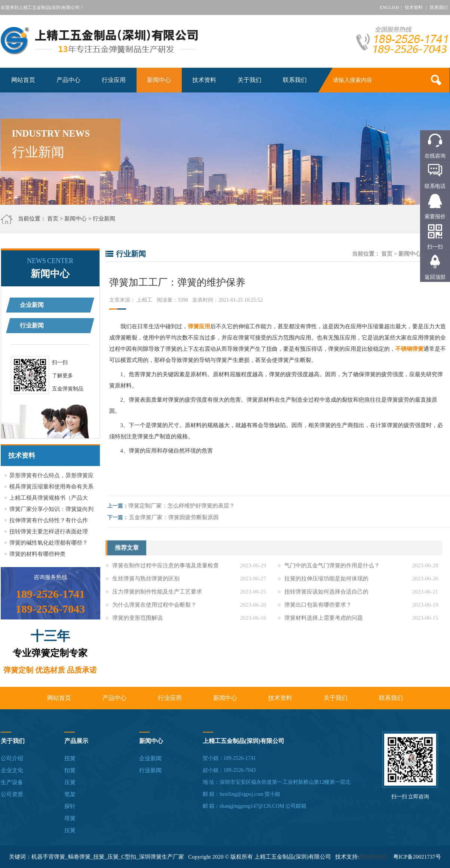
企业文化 (12, 770)
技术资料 (414, 7)
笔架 (70, 794)
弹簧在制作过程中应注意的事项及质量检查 (166, 570)
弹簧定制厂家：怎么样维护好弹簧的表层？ (185, 506)
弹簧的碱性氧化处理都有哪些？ (49, 543)
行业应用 (114, 80)
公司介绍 (12, 758)
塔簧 (70, 818)
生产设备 (12, 782)
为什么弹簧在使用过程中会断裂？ (154, 609)
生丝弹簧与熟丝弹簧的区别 (146, 583)
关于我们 (250, 80)
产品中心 (68, 80)
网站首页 (23, 80)
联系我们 (439, 7)
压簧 (70, 782)
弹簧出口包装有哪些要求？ (318, 609)
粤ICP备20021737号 (417, 857)
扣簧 (70, 770)
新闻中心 (159, 80)
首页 (53, 219)
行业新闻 (104, 219)
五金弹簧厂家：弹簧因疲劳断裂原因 (178, 517)
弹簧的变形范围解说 (137, 622)
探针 (70, 806)
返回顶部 (435, 277)
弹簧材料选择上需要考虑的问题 (324, 622)
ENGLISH (389, 7)
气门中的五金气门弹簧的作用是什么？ (332, 570)
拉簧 (70, 830)
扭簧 (70, 758)
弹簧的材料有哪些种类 (37, 554)
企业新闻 (32, 305)
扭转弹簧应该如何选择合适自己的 (326, 596)
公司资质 (12, 794)
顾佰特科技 (374, 857)
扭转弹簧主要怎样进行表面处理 (49, 532)
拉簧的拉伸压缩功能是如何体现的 (326, 583)
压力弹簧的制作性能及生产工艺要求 (157, 596)
